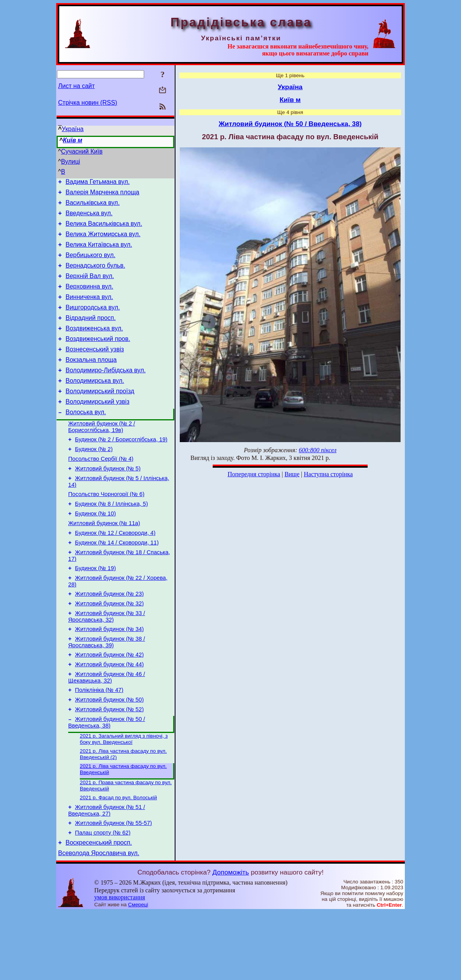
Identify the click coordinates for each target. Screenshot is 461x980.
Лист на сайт (77, 86)
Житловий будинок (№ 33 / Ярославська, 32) (107, 664)
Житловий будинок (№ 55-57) (114, 887)
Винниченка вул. (89, 311)
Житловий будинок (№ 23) (109, 639)
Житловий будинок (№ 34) (109, 678)
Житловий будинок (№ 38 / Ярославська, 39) (107, 692)
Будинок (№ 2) (94, 479)
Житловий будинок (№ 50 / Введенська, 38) (107, 780)
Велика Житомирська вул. (103, 241)
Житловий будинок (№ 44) (109, 717)
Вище (292, 474)
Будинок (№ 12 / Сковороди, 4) (115, 572)
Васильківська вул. (93, 206)
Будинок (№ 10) (95, 551)
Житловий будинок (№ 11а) (104, 562)
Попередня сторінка (254, 474)
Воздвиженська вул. (94, 346)
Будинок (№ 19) (95, 611)
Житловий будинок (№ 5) (108, 501)
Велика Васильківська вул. (104, 229)
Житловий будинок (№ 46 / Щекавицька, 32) (107, 731)
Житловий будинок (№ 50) (109, 755)
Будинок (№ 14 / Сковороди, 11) (117, 583)
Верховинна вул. (89, 299)
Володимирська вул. (95, 404)
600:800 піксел (317, 450)
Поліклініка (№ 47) (99, 745)
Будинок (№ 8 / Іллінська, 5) (112, 540)
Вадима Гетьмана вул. (97, 183)
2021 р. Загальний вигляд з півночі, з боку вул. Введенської (124, 798)
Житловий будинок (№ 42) (109, 706)
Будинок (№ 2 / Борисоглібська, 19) (121, 468)
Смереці (138, 972)
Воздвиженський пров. (98, 357)
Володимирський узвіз (97, 427)
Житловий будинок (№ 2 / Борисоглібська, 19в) (102, 455)
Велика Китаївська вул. (99, 253)
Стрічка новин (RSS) (88, 103)
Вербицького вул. (90, 264)
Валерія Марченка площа (102, 194)
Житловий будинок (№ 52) (109, 766)
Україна (72, 129)
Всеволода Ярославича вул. (99, 921)
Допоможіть (230, 940)
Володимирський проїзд (100, 416)
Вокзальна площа (91, 381)
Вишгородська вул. (93, 322)
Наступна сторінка (328, 474)
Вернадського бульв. (95, 276)
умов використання (120, 965)
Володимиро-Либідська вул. (106, 392)
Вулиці (71, 162)
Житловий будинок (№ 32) (109, 650)
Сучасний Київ (82, 151)
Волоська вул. (86, 439)
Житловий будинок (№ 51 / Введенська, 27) (107, 874)
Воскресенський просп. (99, 909)
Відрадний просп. (90, 334)
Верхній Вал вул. (90, 288)
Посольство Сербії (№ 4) (101, 490)
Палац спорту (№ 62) (103, 898)
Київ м (72, 140)
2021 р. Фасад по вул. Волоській (118, 860)
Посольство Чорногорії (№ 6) (106, 529)
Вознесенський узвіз (95, 369)
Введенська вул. (89, 218)
